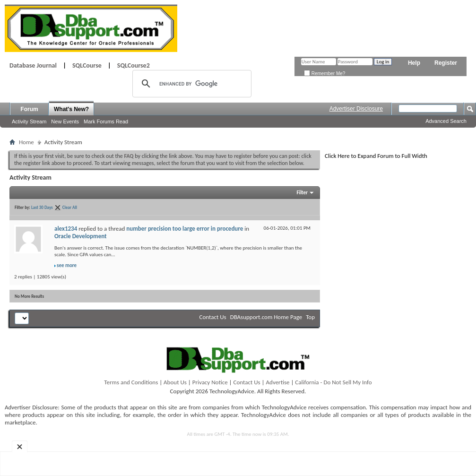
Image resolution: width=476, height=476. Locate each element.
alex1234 (66, 229)
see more (67, 265)
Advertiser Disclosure (356, 109)
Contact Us (213, 317)
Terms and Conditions (131, 382)
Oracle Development (81, 236)
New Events (65, 121)
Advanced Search (446, 121)
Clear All (70, 207)
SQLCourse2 (134, 65)
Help (414, 63)
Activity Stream (29, 121)
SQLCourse (87, 65)
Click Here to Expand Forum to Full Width (376, 156)
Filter (302, 193)
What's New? (71, 109)
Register (446, 63)
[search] (190, 84)
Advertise (278, 382)
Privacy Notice (210, 382)
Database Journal (33, 65)
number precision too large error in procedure (185, 229)
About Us (175, 382)
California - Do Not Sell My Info (333, 382)
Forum (29, 109)
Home (26, 142)
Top (310, 317)
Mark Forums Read (106, 121)
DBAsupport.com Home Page (266, 317)
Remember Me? (325, 74)
